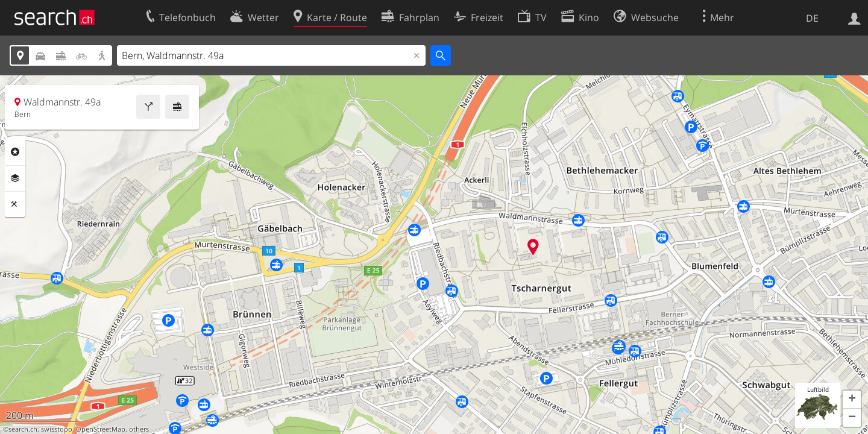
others (139, 429)
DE (812, 18)
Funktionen (15, 204)
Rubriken (15, 152)
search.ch (23, 429)
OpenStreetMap (101, 429)
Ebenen (15, 178)
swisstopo (57, 429)
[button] (852, 400)
